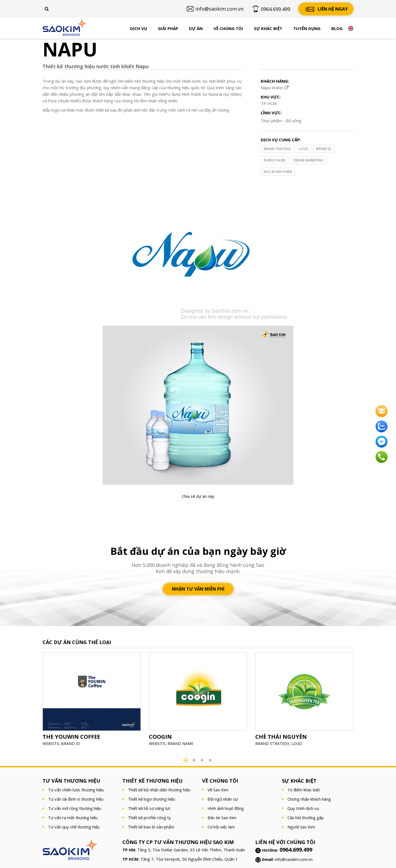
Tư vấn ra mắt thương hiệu (73, 818)
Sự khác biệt (268, 28)
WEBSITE (51, 743)
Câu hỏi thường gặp (306, 818)
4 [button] (210, 760)
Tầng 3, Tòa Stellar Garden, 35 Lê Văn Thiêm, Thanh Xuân (191, 850)
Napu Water (275, 88)
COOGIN (160, 737)
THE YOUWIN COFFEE (71, 737)
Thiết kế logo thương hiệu (151, 799)
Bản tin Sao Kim (222, 818)
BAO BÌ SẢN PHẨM (278, 172)
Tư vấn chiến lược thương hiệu (76, 790)
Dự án (196, 28)
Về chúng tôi (228, 28)
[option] (92, 701)
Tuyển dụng (307, 28)
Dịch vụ (139, 28)
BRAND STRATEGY (277, 149)
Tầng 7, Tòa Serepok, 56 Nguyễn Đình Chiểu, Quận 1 (189, 859)
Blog (337, 28)
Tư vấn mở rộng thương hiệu (75, 808)
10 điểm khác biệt (304, 790)
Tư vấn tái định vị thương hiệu (76, 799)
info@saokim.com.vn (294, 859)
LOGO (304, 149)
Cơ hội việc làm (221, 827)
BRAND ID (324, 149)
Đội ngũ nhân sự (223, 799)
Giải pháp (168, 28)
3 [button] (202, 760)
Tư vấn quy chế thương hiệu (74, 827)
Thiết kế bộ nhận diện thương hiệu (159, 790)
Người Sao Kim (301, 827)
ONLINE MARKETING (308, 160)
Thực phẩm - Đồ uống (281, 121)
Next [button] (362, 701)
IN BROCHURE (274, 160)
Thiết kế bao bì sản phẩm (151, 827)
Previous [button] (34, 701)
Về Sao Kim (218, 790)
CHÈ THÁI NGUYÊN (281, 737)
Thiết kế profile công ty (149, 818)
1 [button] (186, 760)
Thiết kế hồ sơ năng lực (149, 808)
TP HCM (269, 103)
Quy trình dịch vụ (303, 808)
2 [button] (194, 760)
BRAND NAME (180, 743)
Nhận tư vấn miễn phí (198, 589)
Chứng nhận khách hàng (309, 799)
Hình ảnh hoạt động (226, 808)
